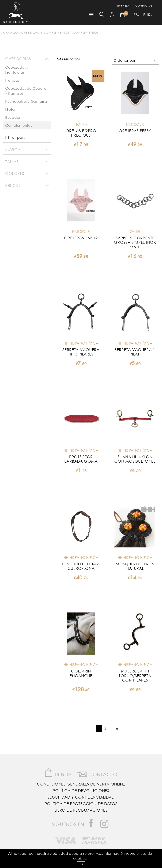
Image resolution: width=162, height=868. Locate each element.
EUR (147, 15)
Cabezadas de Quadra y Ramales (26, 91)
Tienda (58, 773)
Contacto (97, 773)
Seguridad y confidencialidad (81, 797)
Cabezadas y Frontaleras (17, 70)
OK (81, 864)
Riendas (12, 80)
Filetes (11, 109)
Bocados (13, 117)
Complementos (86, 33)
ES (136, 15)
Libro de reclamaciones (81, 810)
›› (117, 728)
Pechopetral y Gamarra (26, 101)
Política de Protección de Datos (81, 804)
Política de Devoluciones (81, 791)
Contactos (144, 6)
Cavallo (11, 33)
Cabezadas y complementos (45, 33)
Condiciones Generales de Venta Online (81, 784)
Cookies (80, 858)
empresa (123, 6)
